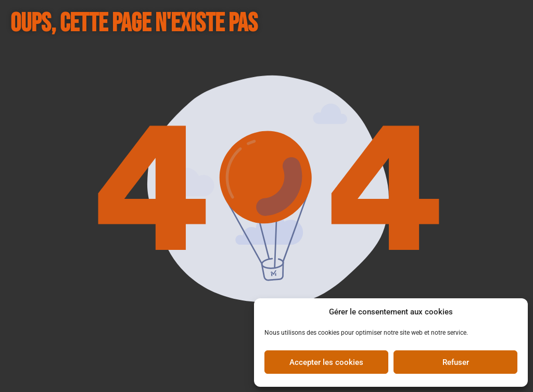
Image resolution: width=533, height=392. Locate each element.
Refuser (456, 362)
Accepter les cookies (326, 362)
